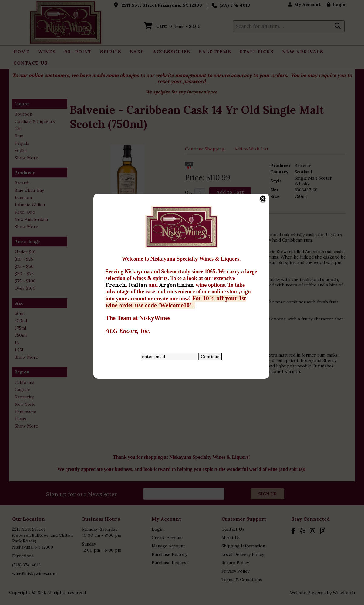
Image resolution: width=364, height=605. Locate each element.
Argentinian (129, 210)
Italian (91, 210)
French (67, 210)
